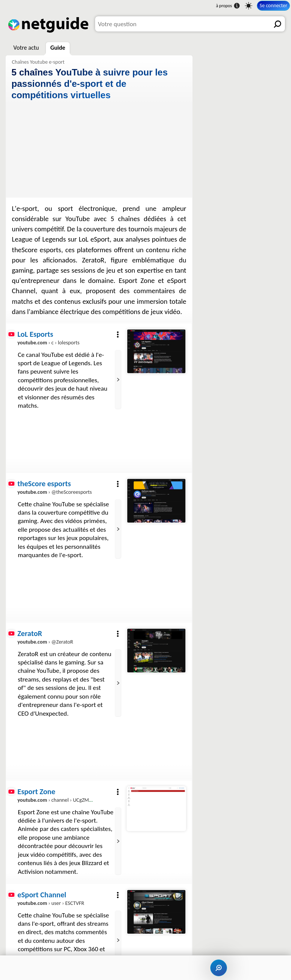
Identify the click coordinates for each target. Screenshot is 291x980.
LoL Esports (35, 334)
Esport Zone (36, 792)
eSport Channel (42, 895)
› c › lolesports (48, 342)
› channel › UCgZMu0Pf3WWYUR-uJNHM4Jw (82, 800)
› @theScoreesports (55, 492)
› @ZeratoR (45, 642)
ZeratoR (30, 633)
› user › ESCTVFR (51, 903)
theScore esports (44, 484)
